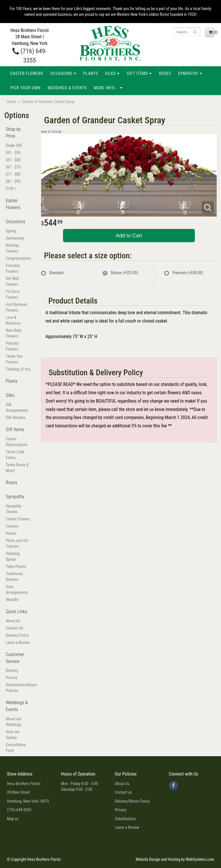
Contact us (123, 792)
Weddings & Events (67, 88)
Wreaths (12, 600)
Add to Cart (129, 236)
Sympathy (188, 73)
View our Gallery (13, 735)
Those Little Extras (15, 455)
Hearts (11, 533)
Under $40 (14, 145)
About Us (13, 621)
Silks (110, 73)
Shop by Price (13, 132)
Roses (165, 73)
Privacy (12, 678)
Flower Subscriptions (17, 442)
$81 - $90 (13, 181)
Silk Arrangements (17, 408)
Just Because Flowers (16, 307)
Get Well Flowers (12, 281)
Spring (11, 231)
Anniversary (15, 238)
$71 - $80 (13, 174)
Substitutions (125, 819)
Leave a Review (18, 643)
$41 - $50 (13, 153)
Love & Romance (13, 320)
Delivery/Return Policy (132, 801)
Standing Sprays (13, 556)
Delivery (12, 670)
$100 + (11, 189)
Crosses (12, 526)
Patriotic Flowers (13, 346)
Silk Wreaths (16, 418)
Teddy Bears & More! (17, 468)
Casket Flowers (18, 519)
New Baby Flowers (14, 333)
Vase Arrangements (17, 590)
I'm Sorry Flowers (13, 294)
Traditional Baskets (14, 577)
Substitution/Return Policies (18, 688)
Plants (91, 73)
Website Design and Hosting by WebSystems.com (175, 859)
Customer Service (15, 658)
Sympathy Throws (14, 509)
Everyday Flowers (13, 268)
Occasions (61, 73)
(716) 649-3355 (19, 810)
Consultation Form (16, 748)
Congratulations (18, 258)
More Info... (106, 88)
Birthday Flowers (12, 248)
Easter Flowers (27, 73)
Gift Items (137, 73)
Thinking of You (18, 369)
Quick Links (16, 611)
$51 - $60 (13, 160)
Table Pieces (16, 566)
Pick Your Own (25, 88)
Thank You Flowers (14, 359)
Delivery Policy (17, 635)
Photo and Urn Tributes (17, 543)
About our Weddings (14, 722)
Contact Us (15, 628)
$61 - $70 (13, 167)
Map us (13, 819)
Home (12, 102)
